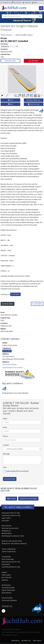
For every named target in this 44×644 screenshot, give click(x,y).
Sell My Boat (5, 2)
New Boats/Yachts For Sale (11, 513)
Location (6, 445)
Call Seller (34, 61)
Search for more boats (28, 499)
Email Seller (10, 61)
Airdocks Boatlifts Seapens (24, 35)
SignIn (33, 2)
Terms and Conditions (9, 600)
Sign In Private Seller (8, 590)
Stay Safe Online (7, 598)
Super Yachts (6, 518)
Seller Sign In (37, 641)
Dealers (4, 572)
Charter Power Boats (9, 552)
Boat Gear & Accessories (10, 528)
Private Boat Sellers (8, 588)
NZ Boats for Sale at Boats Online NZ (14, 543)
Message (6, 454)
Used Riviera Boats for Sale (11, 567)
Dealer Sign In (6, 575)
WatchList (27, 2)
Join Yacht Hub (7, 577)
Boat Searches (7, 526)
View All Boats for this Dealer (13, 367)
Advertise (5, 580)
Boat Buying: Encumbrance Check (13, 536)
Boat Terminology (8, 559)
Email (5, 427)
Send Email (10, 479)
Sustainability (6, 557)
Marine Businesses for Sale (11, 562)
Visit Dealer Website (10, 364)
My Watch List (6, 531)
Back (10, 104)
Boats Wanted (7, 593)
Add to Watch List (34, 100)
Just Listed (5, 521)
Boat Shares (6, 564)
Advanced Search (22, 20)
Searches (16, 2)
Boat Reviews (6, 585)
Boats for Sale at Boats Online (12, 541)
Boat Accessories (6, 35)
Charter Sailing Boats (9, 549)
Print (10, 100)
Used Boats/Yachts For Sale (11, 515)
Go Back (11, 499)
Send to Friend (34, 104)
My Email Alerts (7, 533)
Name (5, 419)
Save (5, 467)
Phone (5, 436)
